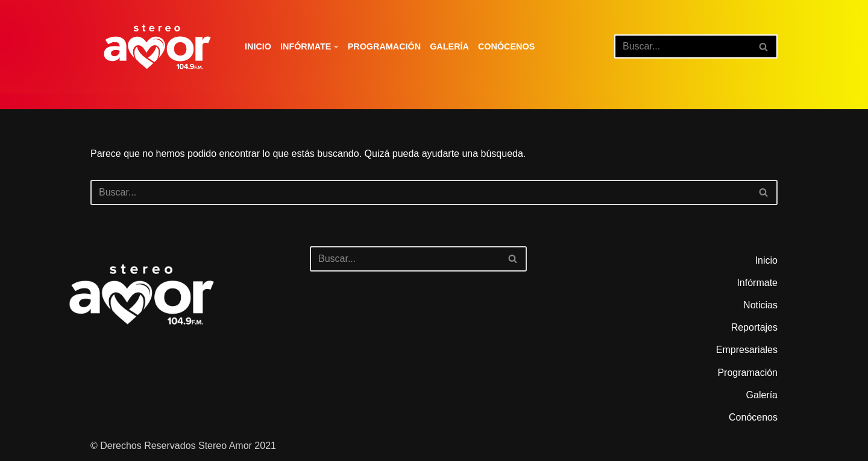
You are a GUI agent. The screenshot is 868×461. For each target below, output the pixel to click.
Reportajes (754, 327)
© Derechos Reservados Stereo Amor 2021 (183, 446)
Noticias (760, 305)
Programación (385, 46)
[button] (336, 47)
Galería (449, 46)
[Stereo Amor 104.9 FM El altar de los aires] (157, 47)
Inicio (258, 46)
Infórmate (757, 283)
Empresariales (747, 350)
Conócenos (506, 46)
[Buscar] (682, 46)
